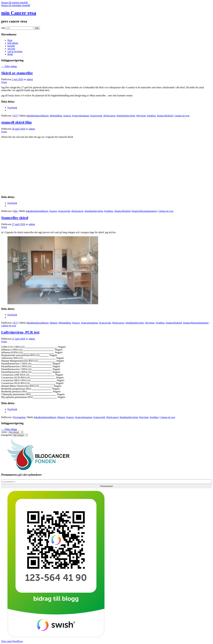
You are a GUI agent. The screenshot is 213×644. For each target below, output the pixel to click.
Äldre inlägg (9, 66)
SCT (15, 116)
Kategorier (7, 435)
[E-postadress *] (106, 482)
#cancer (67, 116)
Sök (3, 28)
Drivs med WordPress (12, 641)
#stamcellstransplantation (144, 211)
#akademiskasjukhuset (37, 116)
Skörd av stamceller (17, 73)
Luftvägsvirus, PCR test (20, 332)
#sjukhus (151, 116)
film (15, 211)
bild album (13, 43)
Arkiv (4, 432)
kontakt (11, 46)
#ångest (54, 323)
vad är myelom (15, 51)
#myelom (141, 116)
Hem (10, 40)
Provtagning (19, 417)
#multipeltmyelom (126, 116)
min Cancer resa (19, 13)
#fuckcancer (109, 116)
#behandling (56, 116)
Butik (10, 54)
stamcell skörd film (16, 122)
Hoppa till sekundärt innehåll (16, 5)
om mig (11, 49)
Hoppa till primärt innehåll (15, 3)
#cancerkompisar (81, 116)
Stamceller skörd (15, 218)
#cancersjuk (96, 116)
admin (30, 79)
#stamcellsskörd (165, 116)
